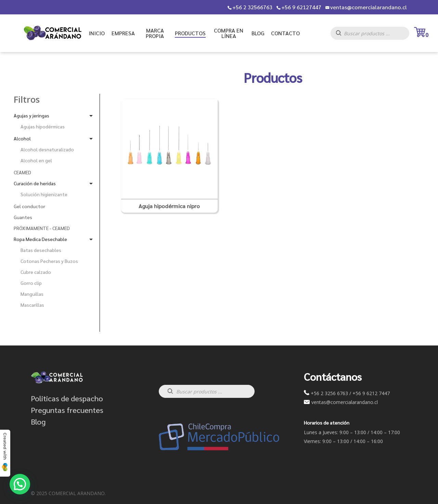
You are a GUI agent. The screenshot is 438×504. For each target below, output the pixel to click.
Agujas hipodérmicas (43, 126)
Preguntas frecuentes (67, 410)
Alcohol (22, 138)
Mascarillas (32, 305)
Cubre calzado (36, 272)
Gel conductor (29, 206)
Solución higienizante (44, 194)
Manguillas (32, 294)
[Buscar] (342, 35)
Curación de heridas (35, 183)
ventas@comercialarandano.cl (369, 7)
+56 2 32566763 (252, 7)
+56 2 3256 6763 (329, 393)
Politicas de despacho (67, 398)
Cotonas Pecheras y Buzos (49, 261)
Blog (38, 421)
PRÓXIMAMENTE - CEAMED (42, 228)
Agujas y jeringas (31, 115)
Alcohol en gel (36, 160)
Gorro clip (31, 283)
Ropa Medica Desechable (40, 239)
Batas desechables (41, 250)
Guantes (23, 217)
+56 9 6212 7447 (371, 393)
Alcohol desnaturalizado (47, 149)
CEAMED (22, 172)
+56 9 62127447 (301, 7)
